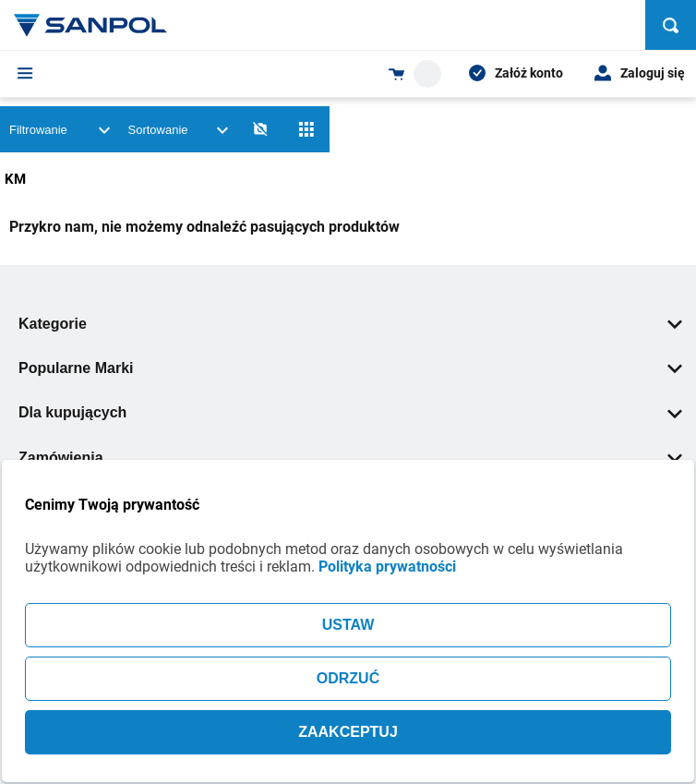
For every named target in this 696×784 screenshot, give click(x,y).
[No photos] (260, 129)
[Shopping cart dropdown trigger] (415, 74)
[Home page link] (90, 25)
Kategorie (350, 324)
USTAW (348, 625)
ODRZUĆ (348, 678)
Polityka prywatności (387, 567)
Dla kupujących (350, 412)
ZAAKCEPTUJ (348, 732)
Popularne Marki (350, 368)
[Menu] (25, 73)
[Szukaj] (671, 25)
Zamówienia (350, 458)
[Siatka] (306, 129)
